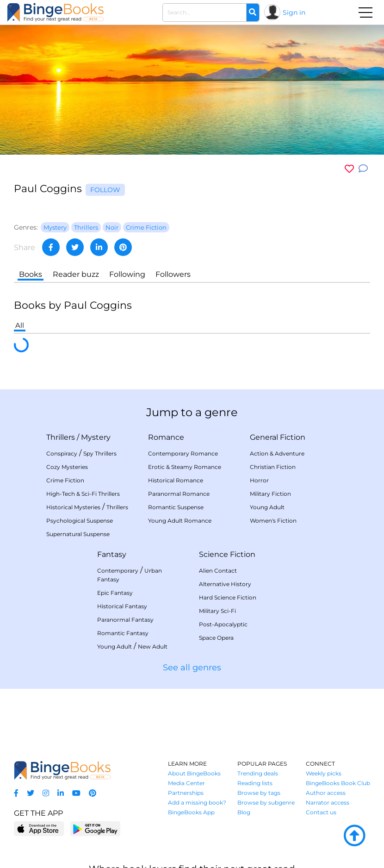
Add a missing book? (197, 802)
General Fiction (278, 437)
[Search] (253, 12)
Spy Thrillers (100, 453)
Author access (326, 793)
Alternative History (225, 584)
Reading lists (255, 783)
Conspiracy (62, 453)
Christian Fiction (273, 467)
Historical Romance (176, 480)
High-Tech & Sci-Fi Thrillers (83, 494)
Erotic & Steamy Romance (185, 467)
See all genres (192, 668)
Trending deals (258, 773)
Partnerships (186, 793)
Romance (166, 437)
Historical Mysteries (73, 507)
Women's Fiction (273, 521)
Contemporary (118, 571)
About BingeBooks (194, 773)
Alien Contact (218, 571)
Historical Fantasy (122, 606)
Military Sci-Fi (217, 611)
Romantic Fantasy (123, 633)
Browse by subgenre (266, 802)
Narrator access (328, 802)
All (20, 325)
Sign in (294, 12)
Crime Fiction (65, 480)
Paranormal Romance (179, 494)
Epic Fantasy (115, 593)
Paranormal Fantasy (125, 620)
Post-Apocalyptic (223, 624)
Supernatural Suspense (78, 534)
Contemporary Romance (183, 453)
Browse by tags (259, 793)
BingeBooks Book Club (338, 783)
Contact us (321, 812)
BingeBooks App (191, 812)
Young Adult (267, 507)
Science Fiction (227, 554)
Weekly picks (324, 773)
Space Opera (216, 638)
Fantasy (112, 554)
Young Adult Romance (180, 521)
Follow (105, 190)
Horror (259, 480)
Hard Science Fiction (228, 597)
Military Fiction (270, 494)
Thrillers (61, 437)
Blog (244, 812)
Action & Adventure (277, 453)
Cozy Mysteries (67, 467)
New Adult (153, 646)
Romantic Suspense (176, 507)
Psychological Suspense (80, 521)
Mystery (96, 437)
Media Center (186, 783)
